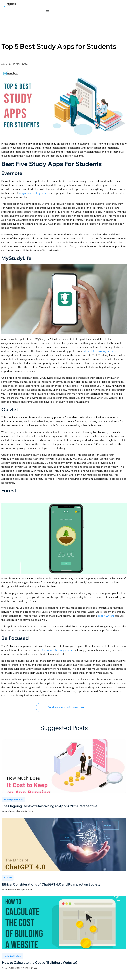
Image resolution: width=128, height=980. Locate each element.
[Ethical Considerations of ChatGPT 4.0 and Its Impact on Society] (64, 839)
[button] (47, 5)
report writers (106, 610)
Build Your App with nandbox (63, 701)
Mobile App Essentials (14, 793)
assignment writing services (34, 187)
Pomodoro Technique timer (58, 644)
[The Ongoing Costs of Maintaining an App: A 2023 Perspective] (64, 760)
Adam (5, 806)
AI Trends (8, 872)
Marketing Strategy (13, 951)
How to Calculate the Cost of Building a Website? (43, 957)
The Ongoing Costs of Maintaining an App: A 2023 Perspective (54, 800)
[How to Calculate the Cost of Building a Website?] (64, 917)
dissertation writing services (100, 345)
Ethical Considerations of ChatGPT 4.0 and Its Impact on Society (56, 879)
